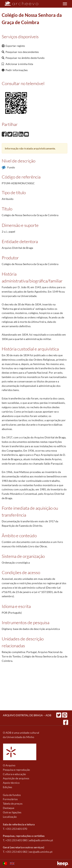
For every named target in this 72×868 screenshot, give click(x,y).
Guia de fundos (12, 795)
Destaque (9, 808)
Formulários (10, 799)
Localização (10, 817)
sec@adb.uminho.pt (41, 852)
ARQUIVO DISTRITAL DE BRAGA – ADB (27, 715)
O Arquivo (9, 765)
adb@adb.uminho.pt (41, 840)
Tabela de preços (13, 804)
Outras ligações (12, 812)
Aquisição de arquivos (16, 778)
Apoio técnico (11, 783)
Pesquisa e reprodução (16, 770)
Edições (7, 787)
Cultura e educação (14, 774)
